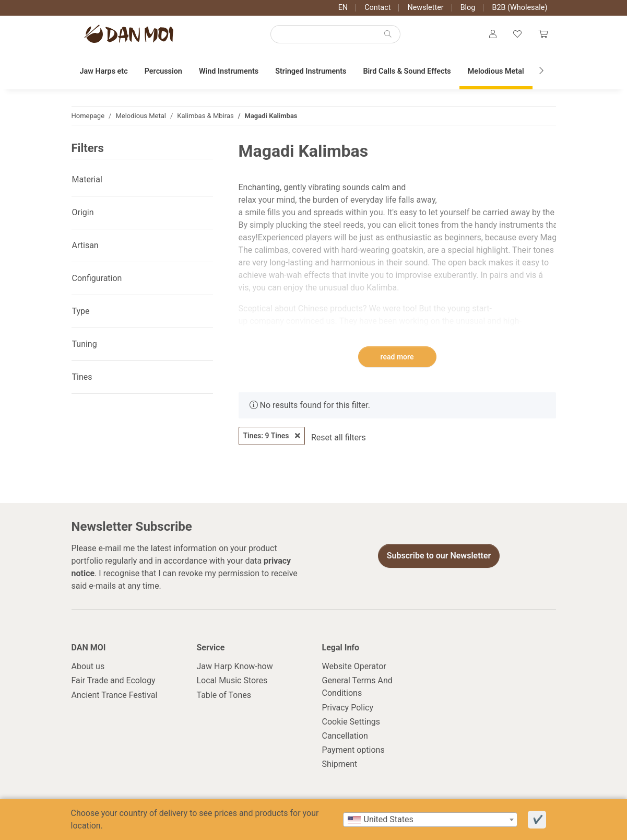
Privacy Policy (348, 708)
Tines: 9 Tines (272, 436)
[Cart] (543, 34)
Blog (468, 8)
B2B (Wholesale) (519, 8)
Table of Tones (224, 695)
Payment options (353, 750)
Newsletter (425, 8)
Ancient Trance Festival (115, 695)
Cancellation (345, 736)
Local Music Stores (232, 680)
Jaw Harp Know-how (235, 666)
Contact (377, 8)
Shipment (340, 764)
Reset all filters (339, 437)
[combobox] (430, 820)
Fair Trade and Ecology (114, 680)
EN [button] (343, 8)
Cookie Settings (351, 722)
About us (88, 666)
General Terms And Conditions (357, 687)
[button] (493, 34)
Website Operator (354, 666)
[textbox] (430, 820)
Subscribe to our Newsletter (439, 556)
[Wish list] (517, 34)
